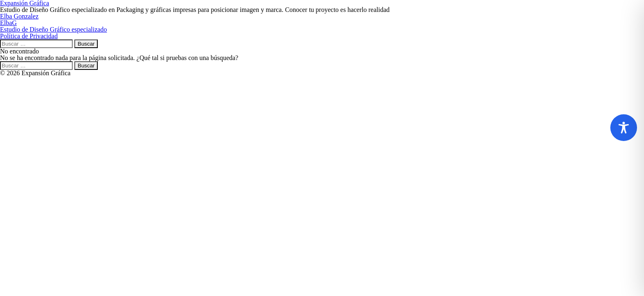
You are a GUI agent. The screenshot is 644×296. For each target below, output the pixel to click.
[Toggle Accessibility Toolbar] (624, 128)
